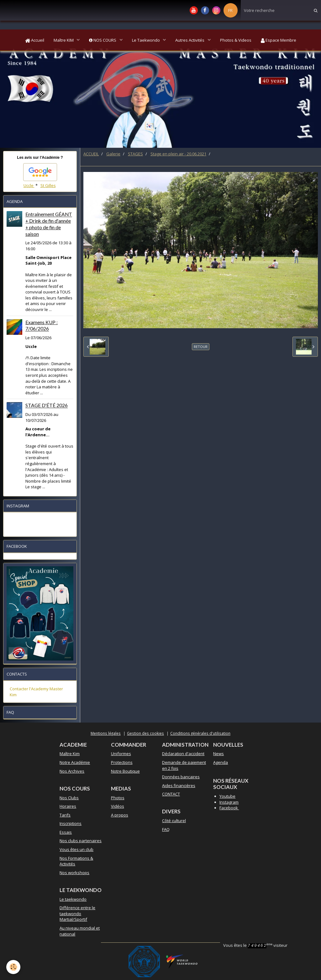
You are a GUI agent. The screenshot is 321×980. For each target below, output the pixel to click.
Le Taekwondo (146, 40)
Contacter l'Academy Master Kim (36, 692)
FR (230, 10)
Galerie (113, 154)
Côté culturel (174, 821)
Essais (66, 832)
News (218, 754)
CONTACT (171, 794)
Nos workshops (74, 873)
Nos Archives (72, 771)
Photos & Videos (236, 40)
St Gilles (48, 185)
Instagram (229, 802)
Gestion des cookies (145, 733)
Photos (118, 798)
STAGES (135, 154)
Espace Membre (279, 40)
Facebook (229, 808)
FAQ (166, 829)
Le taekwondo (73, 899)
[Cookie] (13, 967)
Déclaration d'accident (183, 754)
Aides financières (179, 786)
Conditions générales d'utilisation (200, 733)
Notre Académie (75, 762)
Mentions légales (106, 733)
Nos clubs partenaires (81, 841)
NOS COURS (103, 40)
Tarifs (65, 815)
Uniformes (121, 754)
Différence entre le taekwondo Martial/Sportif (77, 913)
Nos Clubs (69, 798)
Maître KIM (64, 40)
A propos (120, 815)
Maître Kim (70, 754)
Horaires (68, 806)
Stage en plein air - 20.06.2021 (178, 154)
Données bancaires (181, 777)
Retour (201, 347)
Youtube (227, 796)
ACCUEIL (91, 154)
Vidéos (118, 806)
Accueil (35, 40)
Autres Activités (190, 40)
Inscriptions (71, 823)
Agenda (221, 762)
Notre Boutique (125, 771)
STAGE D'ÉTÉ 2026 (47, 406)
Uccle (29, 185)
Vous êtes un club (76, 849)
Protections (122, 762)
